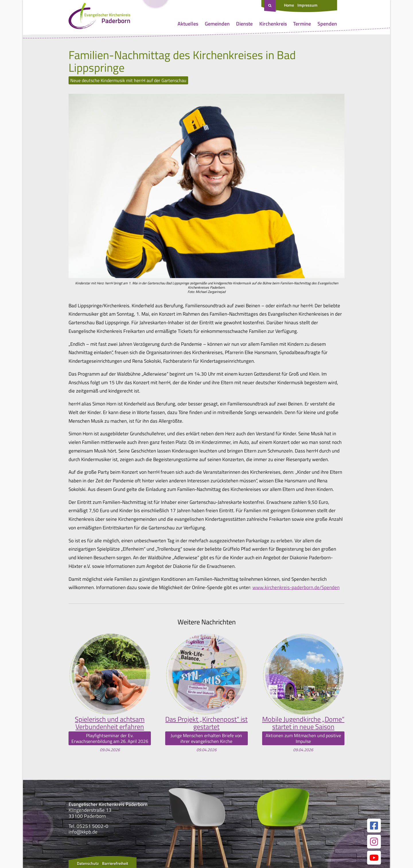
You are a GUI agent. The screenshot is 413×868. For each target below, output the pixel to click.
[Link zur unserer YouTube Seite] (374, 858)
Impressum (307, 5)
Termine (302, 24)
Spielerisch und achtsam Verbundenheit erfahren (110, 723)
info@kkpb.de (83, 832)
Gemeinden (217, 24)
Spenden (327, 24)
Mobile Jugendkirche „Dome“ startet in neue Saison (303, 723)
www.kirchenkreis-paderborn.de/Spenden (296, 587)
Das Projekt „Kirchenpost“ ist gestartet (206, 723)
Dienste (244, 24)
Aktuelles (188, 24)
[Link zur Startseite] (99, 17)
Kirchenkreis (273, 24)
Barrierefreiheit (115, 863)
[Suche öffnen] (270, 6)
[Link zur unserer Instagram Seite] (374, 842)
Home (289, 5)
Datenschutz (88, 863)
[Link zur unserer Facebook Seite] (374, 826)
